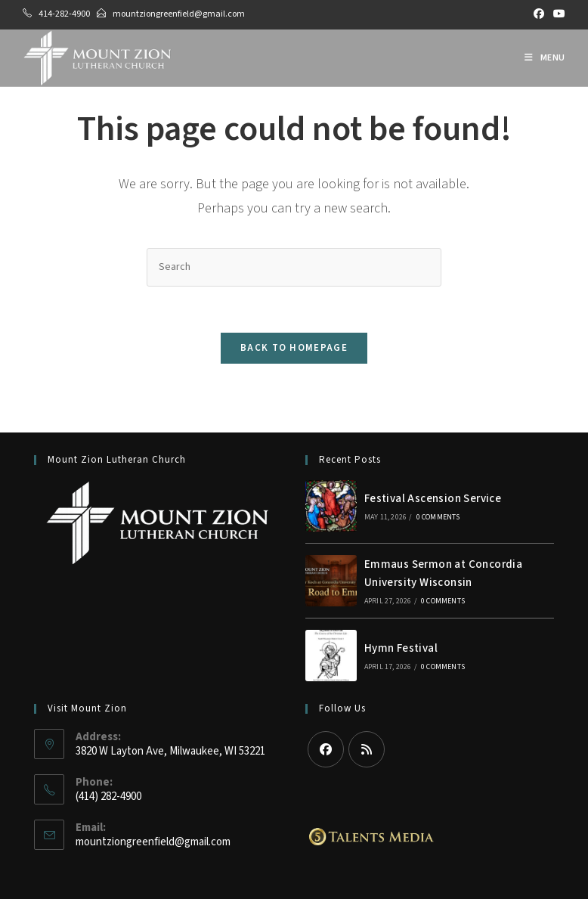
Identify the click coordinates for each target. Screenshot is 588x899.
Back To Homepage (294, 348)
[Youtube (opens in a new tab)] (557, 14)
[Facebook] (326, 749)
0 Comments (438, 517)
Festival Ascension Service (433, 499)
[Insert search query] (294, 267)
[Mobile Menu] (545, 58)
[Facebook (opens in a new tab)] (539, 14)
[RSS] (367, 749)
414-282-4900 (64, 14)
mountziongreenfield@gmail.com (179, 14)
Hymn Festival (401, 648)
